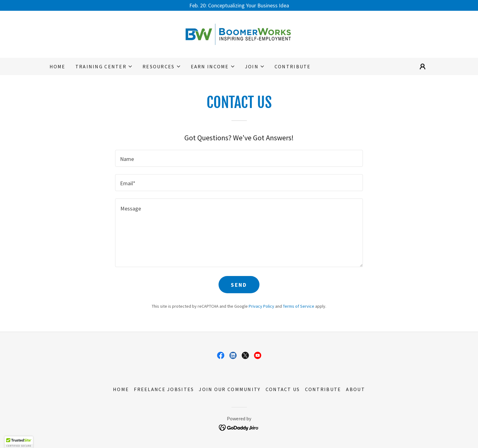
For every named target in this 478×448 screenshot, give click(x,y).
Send (239, 285)
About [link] (355, 389)
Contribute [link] (293, 66)
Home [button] (121, 389)
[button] (104, 66)
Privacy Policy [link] (261, 306)
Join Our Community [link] (230, 389)
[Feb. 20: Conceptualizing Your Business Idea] (239, 5)
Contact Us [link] (283, 389)
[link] (239, 34)
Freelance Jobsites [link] (164, 389)
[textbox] (239, 158)
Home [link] (58, 66)
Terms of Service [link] (299, 306)
